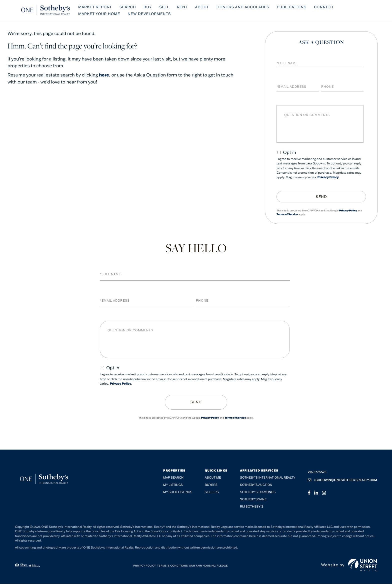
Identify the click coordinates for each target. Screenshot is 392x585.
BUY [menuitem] (154, 8)
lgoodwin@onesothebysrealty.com (342, 481)
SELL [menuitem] (171, 8)
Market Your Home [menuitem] (106, 15)
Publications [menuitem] (298, 8)
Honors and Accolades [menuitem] (249, 8)
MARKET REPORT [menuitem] (102, 8)
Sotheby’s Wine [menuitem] (253, 501)
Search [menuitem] (134, 8)
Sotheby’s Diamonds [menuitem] (258, 494)
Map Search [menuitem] (173, 479)
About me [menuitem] (213, 479)
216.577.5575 (317, 473)
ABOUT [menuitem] (209, 8)
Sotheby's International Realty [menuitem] (268, 479)
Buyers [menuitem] (211, 486)
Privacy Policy (328, 177)
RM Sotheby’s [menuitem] (252, 508)
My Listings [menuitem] (173, 486)
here (104, 75)
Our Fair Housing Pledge (208, 567)
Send (321, 197)
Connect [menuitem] (330, 8)
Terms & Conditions (172, 567)
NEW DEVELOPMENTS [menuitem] (156, 15)
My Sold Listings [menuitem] (178, 494)
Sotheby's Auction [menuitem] (256, 486)
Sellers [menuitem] (212, 494)
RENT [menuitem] (189, 8)
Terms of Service (287, 214)
